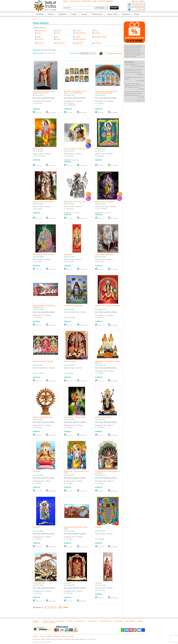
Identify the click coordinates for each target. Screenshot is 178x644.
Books (137, 14)
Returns (57, 636)
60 (50, 53)
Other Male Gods (80, 33)
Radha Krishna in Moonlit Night (104, 202)
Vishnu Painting (118, 621)
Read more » (141, 101)
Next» (66, 607)
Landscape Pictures (106, 621)
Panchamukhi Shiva (39, 583)
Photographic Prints (100, 37)
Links (72, 636)
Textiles (74, 14)
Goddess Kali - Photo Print (103, 417)
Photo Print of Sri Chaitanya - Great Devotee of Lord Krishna (44, 92)
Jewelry (84, 14)
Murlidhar (70, 621)
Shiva (58, 33)
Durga (39, 37)
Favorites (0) (140, 9)
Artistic (58, 39)
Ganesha (78, 31)
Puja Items (126, 14)
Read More (133, 56)
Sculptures (62, 14)
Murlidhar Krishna (38, 149)
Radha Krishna (42, 31)
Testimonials (87, 1)
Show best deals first (114, 53)
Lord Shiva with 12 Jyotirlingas (73, 306)
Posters (51, 14)
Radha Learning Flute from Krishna (43, 202)
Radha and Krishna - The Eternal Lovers (76, 149)
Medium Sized (61, 43)
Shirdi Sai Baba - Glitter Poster (104, 255)
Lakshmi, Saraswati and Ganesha (43, 361)
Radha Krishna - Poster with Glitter (43, 255)
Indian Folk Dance (93, 621)
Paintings (40, 14)
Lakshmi (78, 37)
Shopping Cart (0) (138, 5)
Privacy (35, 636)
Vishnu (39, 33)
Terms (42, 636)
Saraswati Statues (80, 621)
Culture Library (75, 1)
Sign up (134, 1)
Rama (96, 31)
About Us (65, 636)
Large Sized (79, 43)
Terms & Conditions (106, 1)
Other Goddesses (81, 39)
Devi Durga (36, 527)
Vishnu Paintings (130, 621)
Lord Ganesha (68, 255)
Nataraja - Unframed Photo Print (43, 417)
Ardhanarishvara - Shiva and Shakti (75, 417)
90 (54, 53)
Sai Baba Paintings (49, 621)
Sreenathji (98, 527)
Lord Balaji (67, 583)
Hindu (44, 28)
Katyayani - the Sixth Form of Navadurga (107, 306)
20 (61, 607)
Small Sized (41, 43)
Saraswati (40, 39)
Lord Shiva (98, 583)
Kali (57, 37)
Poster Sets (98, 43)
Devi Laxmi (53, 622)
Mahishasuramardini (70, 361)
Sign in (142, 1)
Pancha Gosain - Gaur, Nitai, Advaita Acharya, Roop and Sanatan (106, 92)
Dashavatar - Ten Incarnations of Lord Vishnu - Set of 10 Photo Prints (75, 92)
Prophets (97, 33)
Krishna (59, 31)
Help (95, 1)
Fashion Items (97, 14)
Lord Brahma (37, 471)
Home (65, 1)
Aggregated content (36, 622)
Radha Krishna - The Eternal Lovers (75, 202)
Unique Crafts (112, 14)
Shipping (49, 636)
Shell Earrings (61, 621)
